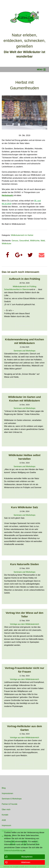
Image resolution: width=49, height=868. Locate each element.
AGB (4, 820)
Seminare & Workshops (12, 799)
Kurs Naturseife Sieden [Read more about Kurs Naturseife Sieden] (24, 564)
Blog (4, 788)
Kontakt (5, 815)
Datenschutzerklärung (13, 850)
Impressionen (7, 793)
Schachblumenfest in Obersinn (17, 289)
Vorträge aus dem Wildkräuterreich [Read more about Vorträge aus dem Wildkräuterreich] (24, 624)
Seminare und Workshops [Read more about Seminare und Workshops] (25, 351)
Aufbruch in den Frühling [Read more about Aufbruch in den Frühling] (25, 279)
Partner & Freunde (10, 804)
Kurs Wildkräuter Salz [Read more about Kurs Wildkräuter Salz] (24, 507)
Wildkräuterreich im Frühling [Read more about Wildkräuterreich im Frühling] (24, 286)
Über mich (6, 809)
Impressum (6, 825)
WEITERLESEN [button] (24, 326)
